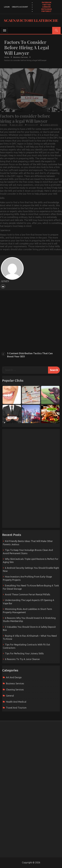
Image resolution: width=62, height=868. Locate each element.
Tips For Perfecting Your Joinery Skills (24, 653)
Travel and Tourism (16, 708)
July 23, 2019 (17, 123)
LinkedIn (46, 7)
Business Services (50, 123)
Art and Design (14, 677)
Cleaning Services (15, 690)
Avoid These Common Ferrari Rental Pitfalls (28, 594)
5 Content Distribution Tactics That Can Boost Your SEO (30, 355)
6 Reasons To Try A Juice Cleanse (22, 659)
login (7, 7)
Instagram (46, 9)
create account (20, 7)
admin (4, 123)
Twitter (46, 5)
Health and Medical (16, 702)
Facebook (47, 2)
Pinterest (46, 11)
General (10, 696)
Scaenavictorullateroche (31, 20)
